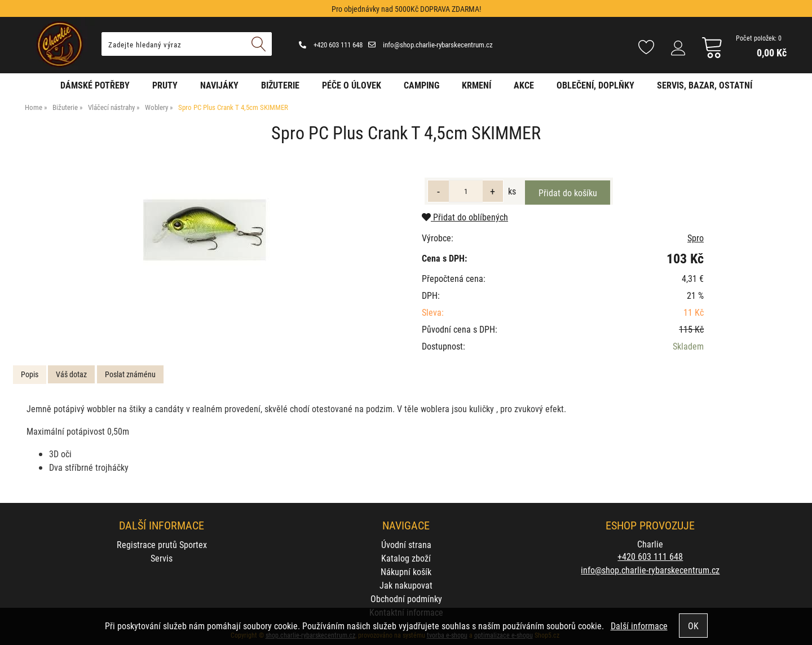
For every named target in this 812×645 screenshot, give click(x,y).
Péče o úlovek (352, 85)
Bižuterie (280, 85)
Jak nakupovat (406, 585)
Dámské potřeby (95, 85)
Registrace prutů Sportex (162, 544)
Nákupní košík (406, 571)
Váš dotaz (71, 374)
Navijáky (219, 85)
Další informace (639, 626)
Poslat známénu (130, 374)
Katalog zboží (406, 558)
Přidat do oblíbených (465, 217)
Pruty (165, 85)
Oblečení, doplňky (595, 85)
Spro (696, 238)
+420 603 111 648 (331, 45)
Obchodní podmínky (406, 598)
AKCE (524, 85)
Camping (422, 85)
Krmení (476, 85)
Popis (30, 374)
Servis (162, 558)
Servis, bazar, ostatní (705, 85)
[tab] (30, 375)
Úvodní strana (406, 544)
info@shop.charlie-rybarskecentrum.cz (431, 45)
